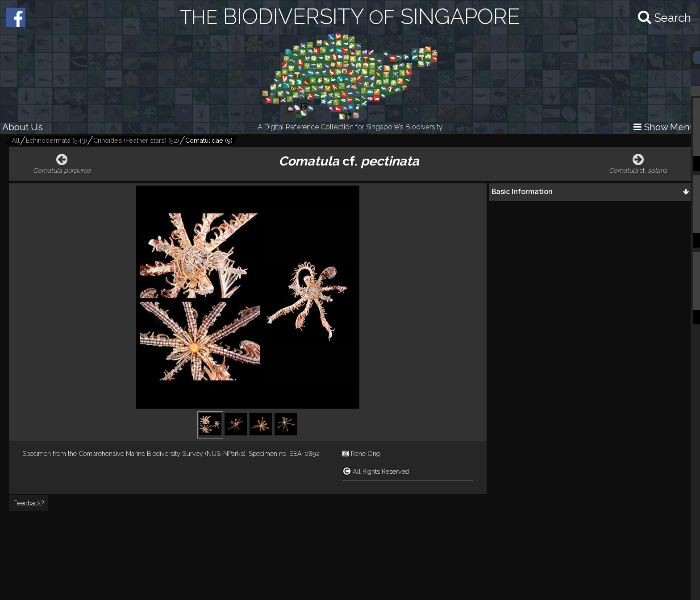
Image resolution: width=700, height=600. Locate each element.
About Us (23, 127)
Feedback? (29, 503)
